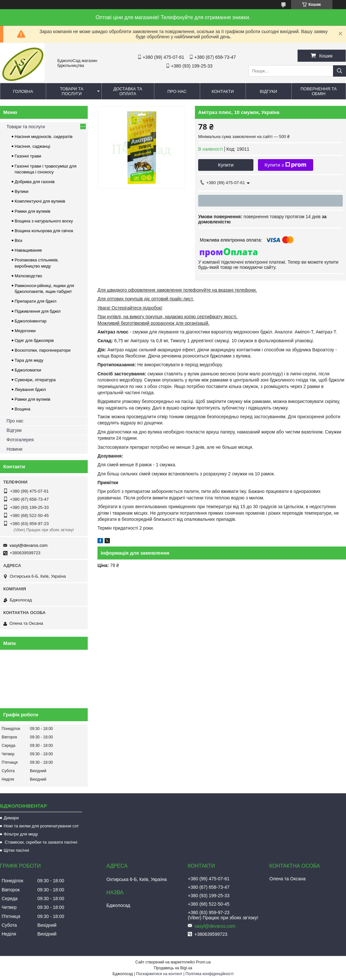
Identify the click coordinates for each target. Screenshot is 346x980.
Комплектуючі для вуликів (40, 201)
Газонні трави (28, 156)
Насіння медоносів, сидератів (44, 137)
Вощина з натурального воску (44, 221)
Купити (226, 165)
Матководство (28, 276)
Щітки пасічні (16, 850)
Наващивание (28, 250)
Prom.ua (203, 962)
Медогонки (25, 331)
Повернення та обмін (319, 91)
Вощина (22, 409)
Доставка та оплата (128, 91)
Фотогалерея (20, 440)
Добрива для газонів (35, 182)
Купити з (285, 165)
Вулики (22, 191)
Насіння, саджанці (32, 146)
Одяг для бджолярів (34, 340)
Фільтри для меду (21, 834)
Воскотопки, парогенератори (43, 350)
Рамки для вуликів (32, 211)
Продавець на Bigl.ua (173, 968)
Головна (23, 91)
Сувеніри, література (35, 380)
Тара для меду (29, 360)
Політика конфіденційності (210, 974)
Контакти (223, 91)
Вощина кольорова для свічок (44, 231)
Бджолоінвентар (31, 321)
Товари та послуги (72, 91)
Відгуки (269, 91)
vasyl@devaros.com (28, 545)
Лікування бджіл (30, 389)
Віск (19, 240)
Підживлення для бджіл (38, 311)
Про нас (177, 91)
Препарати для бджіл (36, 301)
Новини (14, 449)
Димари (11, 818)
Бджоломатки (28, 370)
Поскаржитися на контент (159, 974)
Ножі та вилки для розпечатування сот (41, 826)
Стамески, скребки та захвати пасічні (40, 842)
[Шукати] (340, 71)
